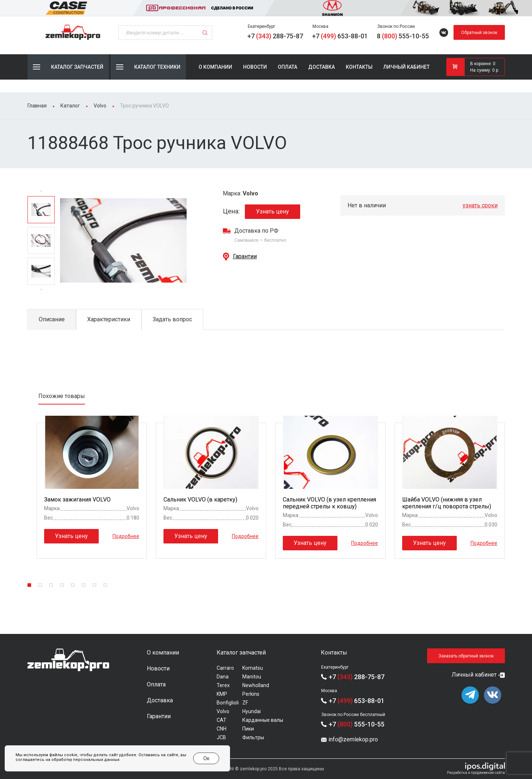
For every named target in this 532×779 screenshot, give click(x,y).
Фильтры (253, 737)
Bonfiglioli (228, 703)
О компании (215, 67)
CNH (222, 729)
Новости (255, 67)
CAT (222, 720)
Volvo (223, 711)
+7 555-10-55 (357, 724)
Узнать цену (273, 211)
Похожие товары (62, 396)
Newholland (256, 685)
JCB (221, 737)
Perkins (251, 694)
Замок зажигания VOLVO (77, 499)
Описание (52, 319)
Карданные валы (263, 720)
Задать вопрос (172, 319)
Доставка (322, 67)
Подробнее (126, 536)
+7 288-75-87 (275, 36)
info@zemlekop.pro (353, 739)
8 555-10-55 (403, 36)
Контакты (359, 67)
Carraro (225, 668)
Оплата (288, 67)
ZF (245, 703)
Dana (223, 677)
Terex (223, 685)
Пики (248, 729)
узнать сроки (480, 205)
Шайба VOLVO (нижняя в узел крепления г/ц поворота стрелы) (447, 503)
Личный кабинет (407, 67)
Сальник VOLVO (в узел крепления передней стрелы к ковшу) (329, 503)
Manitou (252, 677)
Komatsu (253, 668)
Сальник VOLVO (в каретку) (200, 499)
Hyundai (252, 711)
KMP (222, 694)
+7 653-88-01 (340, 36)
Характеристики (109, 319)
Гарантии (245, 256)
